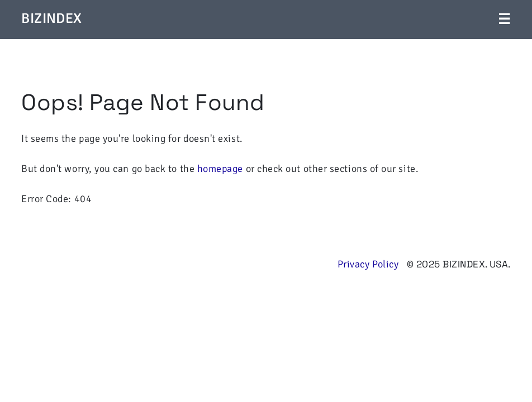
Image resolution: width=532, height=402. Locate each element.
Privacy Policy (368, 264)
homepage (220, 169)
